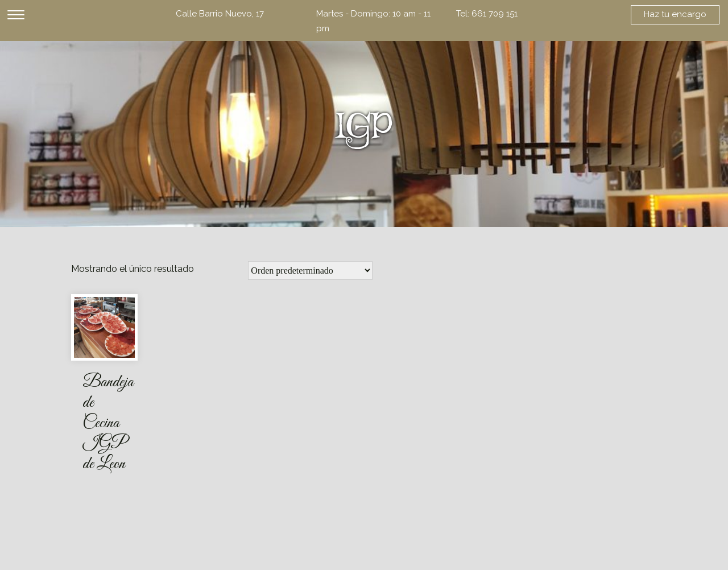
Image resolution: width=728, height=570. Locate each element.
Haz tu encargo (675, 14)
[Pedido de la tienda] (310, 270)
